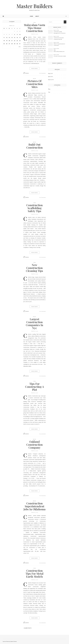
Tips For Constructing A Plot (34, 387)
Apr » (20, 47)
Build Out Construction (35, 146)
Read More (35, 68)
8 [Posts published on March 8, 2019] (15, 34)
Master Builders (34, 6)
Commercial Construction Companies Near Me (59, 38)
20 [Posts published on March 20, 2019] (9, 41)
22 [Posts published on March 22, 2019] (15, 41)
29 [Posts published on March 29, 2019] (15, 44)
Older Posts (27, 628)
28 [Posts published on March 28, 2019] (12, 44)
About (37, 16)
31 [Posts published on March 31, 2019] (20, 44)
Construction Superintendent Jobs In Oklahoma (35, 506)
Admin (27, 73)
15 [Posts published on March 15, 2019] (15, 37)
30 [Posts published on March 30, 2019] (17, 44)
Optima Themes (14, 641)
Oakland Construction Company (35, 445)
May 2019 (50, 73)
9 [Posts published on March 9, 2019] (17, 34)
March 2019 (51, 80)
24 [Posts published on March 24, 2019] (20, 41)
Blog (34, 79)
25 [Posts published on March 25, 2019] (4, 44)
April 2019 (50, 77)
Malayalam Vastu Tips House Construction (34, 28)
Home (31, 16)
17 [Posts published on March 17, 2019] (20, 37)
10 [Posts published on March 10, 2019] (20, 34)
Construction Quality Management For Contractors (60, 32)
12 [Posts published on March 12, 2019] (7, 37)
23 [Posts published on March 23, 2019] (17, 41)
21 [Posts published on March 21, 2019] (12, 41)
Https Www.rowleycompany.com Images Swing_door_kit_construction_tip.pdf (60, 51)
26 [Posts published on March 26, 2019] (7, 44)
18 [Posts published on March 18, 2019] (4, 41)
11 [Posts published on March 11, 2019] (4, 37)
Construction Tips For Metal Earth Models (35, 574)
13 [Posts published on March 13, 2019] (9, 37)
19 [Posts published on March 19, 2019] (7, 41)
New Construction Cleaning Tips (34, 268)
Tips (35, 23)
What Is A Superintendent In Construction (59, 45)
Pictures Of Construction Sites (35, 84)
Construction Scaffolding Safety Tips (35, 208)
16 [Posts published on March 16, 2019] (17, 37)
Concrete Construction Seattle (60, 56)
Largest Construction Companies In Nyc (35, 323)
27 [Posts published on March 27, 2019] (9, 44)
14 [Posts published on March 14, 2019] (12, 37)
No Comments (42, 73)
